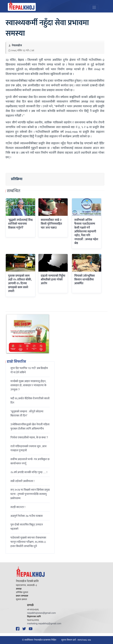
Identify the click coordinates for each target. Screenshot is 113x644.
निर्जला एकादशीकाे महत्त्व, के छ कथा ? (29, 437)
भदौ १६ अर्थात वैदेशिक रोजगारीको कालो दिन (30, 401)
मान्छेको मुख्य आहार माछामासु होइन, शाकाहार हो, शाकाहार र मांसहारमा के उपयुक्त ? (28, 385)
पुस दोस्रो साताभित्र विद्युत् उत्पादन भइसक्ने (27, 527)
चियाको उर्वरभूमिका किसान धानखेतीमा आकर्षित (85, 280)
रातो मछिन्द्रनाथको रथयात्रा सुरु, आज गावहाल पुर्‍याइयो (28, 448)
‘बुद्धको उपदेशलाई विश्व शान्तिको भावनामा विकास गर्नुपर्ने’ (20, 224)
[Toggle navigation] (94, 7)
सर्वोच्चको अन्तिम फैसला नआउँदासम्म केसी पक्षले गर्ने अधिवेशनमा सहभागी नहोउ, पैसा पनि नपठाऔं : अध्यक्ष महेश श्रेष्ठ (86, 232)
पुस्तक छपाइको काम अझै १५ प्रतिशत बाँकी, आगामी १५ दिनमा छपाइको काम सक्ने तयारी (20, 283)
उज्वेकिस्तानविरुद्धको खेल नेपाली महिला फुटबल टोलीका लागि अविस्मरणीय (30, 427)
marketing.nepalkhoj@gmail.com (44, 624)
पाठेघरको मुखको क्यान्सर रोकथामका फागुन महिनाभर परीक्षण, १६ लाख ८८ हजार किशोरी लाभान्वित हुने (28, 542)
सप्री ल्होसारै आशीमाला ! (22, 481)
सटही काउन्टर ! (18, 507)
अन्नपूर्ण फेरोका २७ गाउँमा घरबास (27, 516)
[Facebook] (18, 629)
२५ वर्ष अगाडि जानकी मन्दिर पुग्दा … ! (29, 472)
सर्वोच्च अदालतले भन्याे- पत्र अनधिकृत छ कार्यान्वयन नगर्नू (30, 461)
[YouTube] (31, 629)
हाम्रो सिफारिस (16, 362)
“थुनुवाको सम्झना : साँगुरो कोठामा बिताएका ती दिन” (27, 414)
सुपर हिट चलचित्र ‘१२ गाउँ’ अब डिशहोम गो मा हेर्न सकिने (29, 370)
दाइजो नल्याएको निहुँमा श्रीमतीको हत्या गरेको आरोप (53, 280)
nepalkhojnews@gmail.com (41, 613)
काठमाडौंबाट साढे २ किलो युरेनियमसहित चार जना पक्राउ (51, 224)
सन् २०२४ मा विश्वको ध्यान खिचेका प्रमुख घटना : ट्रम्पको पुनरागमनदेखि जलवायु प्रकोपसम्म (30, 494)
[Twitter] (25, 629)
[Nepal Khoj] (22, 7)
